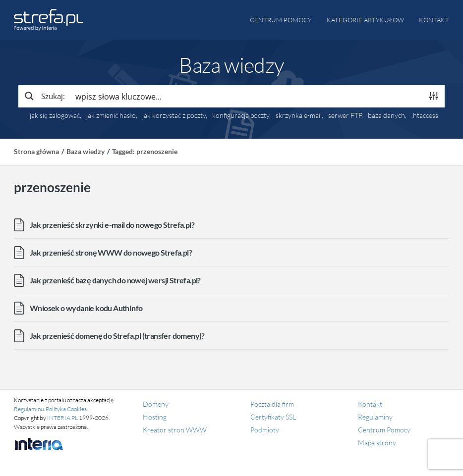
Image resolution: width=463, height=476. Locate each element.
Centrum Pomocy (384, 430)
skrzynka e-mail (299, 115)
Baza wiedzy (86, 151)
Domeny (156, 404)
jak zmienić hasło (111, 115)
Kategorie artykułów (365, 20)
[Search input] (247, 96)
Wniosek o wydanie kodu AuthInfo (86, 308)
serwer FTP (345, 115)
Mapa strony (377, 443)
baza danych (386, 115)
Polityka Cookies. (67, 409)
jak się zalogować (55, 115)
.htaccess (425, 115)
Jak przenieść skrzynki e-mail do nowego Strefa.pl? (112, 225)
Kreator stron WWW (175, 430)
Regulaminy (375, 417)
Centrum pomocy (281, 20)
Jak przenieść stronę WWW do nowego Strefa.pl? (111, 252)
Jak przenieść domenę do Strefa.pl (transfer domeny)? (117, 336)
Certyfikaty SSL (273, 417)
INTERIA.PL (62, 418)
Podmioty (265, 430)
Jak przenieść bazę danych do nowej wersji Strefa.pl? (115, 280)
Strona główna (36, 151)
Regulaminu (29, 409)
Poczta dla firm (272, 404)
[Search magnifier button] (44, 96)
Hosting (155, 417)
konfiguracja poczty (241, 115)
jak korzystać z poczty (174, 115)
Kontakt (434, 20)
